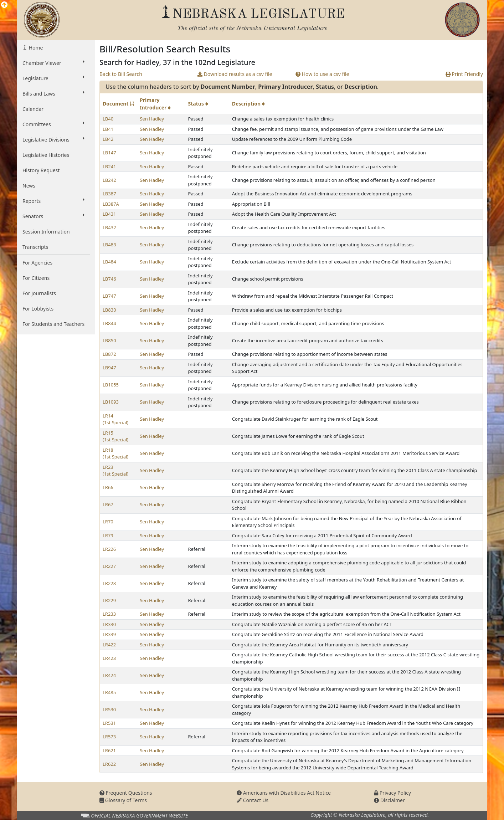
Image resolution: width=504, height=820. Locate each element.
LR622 (109, 764)
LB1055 (111, 385)
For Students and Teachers (53, 324)
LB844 (109, 323)
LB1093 (111, 402)
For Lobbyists (38, 309)
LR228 (109, 583)
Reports (53, 201)
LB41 (108, 129)
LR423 (109, 658)
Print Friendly (464, 74)
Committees (53, 124)
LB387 (109, 194)
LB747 (109, 296)
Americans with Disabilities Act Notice (284, 793)
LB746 (109, 279)
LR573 (109, 737)
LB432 (109, 227)
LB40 (108, 119)
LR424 (109, 675)
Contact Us (253, 800)
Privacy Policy (392, 793)
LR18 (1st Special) (115, 453)
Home (35, 48)
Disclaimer (389, 800)
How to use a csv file (322, 74)
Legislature (53, 78)
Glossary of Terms (123, 800)
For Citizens (36, 278)
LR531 (109, 723)
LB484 (109, 262)
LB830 (109, 310)
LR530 (109, 709)
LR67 (108, 504)
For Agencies (37, 263)
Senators (53, 216)
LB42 (108, 139)
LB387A (111, 204)
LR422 (109, 645)
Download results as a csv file (235, 74)
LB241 (109, 166)
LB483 (109, 245)
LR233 (109, 614)
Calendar (33, 109)
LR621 (109, 750)
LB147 (109, 153)
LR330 (109, 624)
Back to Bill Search (121, 74)
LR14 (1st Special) (115, 419)
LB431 (109, 214)
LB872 (109, 354)
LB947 (109, 368)
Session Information (46, 232)
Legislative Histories (46, 155)
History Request (41, 170)
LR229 (109, 600)
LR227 (109, 566)
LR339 (109, 634)
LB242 (109, 180)
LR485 (109, 692)
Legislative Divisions (53, 139)
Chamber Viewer (53, 63)
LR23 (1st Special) (115, 471)
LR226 (109, 549)
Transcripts (35, 247)
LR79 (108, 535)
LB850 (109, 340)
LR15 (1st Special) (115, 436)
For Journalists (39, 293)
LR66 (108, 487)
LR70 (108, 522)
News (29, 186)
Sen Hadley (152, 119)
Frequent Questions (126, 793)
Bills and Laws (53, 93)
